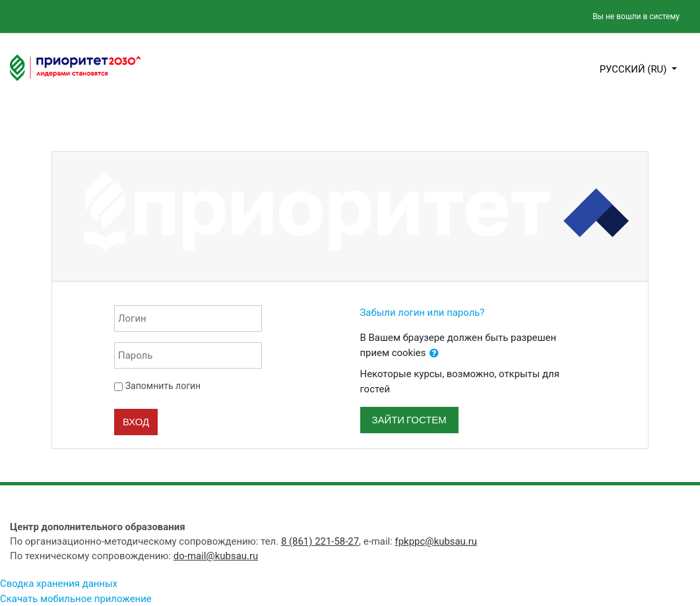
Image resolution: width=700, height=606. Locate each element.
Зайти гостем (409, 420)
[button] (434, 353)
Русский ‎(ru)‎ (635, 69)
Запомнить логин (163, 386)
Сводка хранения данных (59, 584)
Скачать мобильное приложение (76, 599)
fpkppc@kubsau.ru (436, 541)
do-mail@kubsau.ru (216, 556)
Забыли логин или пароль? (423, 313)
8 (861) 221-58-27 (320, 541)
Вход (136, 422)
